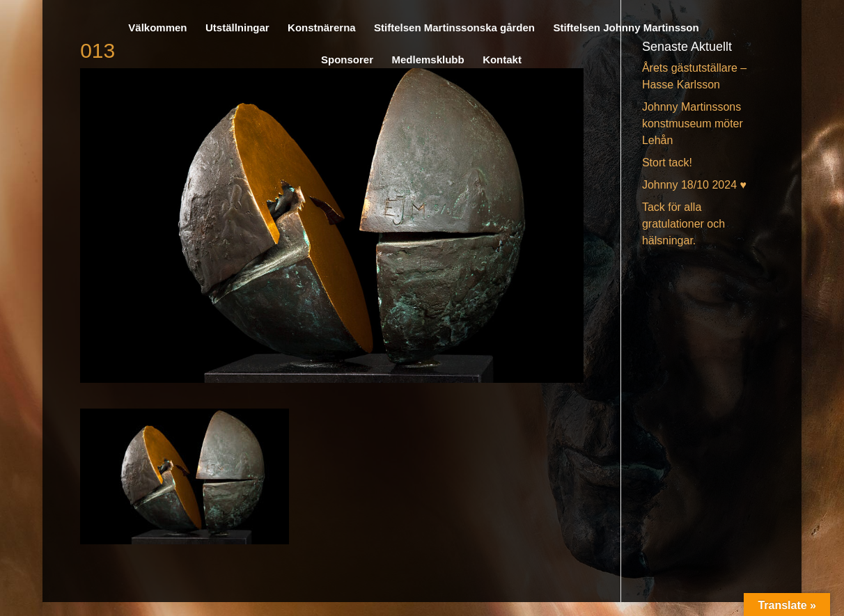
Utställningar (237, 28)
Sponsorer (347, 60)
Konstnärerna (322, 28)
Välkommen (157, 28)
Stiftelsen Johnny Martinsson (626, 28)
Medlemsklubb (428, 60)
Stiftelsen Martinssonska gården (454, 28)
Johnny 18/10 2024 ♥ (694, 185)
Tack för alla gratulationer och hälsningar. (683, 224)
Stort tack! (667, 163)
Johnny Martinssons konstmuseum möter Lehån (693, 124)
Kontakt (502, 60)
